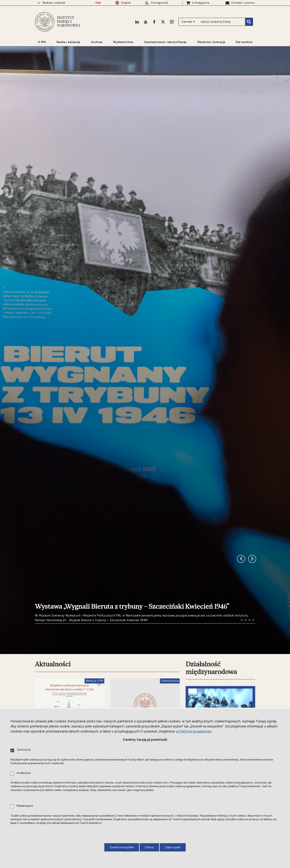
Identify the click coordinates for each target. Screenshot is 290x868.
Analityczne (24, 773)
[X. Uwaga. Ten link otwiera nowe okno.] (163, 21)
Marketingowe (25, 806)
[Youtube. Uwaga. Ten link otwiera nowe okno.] (146, 21)
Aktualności (53, 656)
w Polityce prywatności (194, 731)
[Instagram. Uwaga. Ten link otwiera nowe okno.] (172, 21)
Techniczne (24, 750)
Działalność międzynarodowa (211, 660)
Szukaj (249, 21)
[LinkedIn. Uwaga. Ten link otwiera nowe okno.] (137, 21)
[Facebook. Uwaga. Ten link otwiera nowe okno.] (154, 21)
